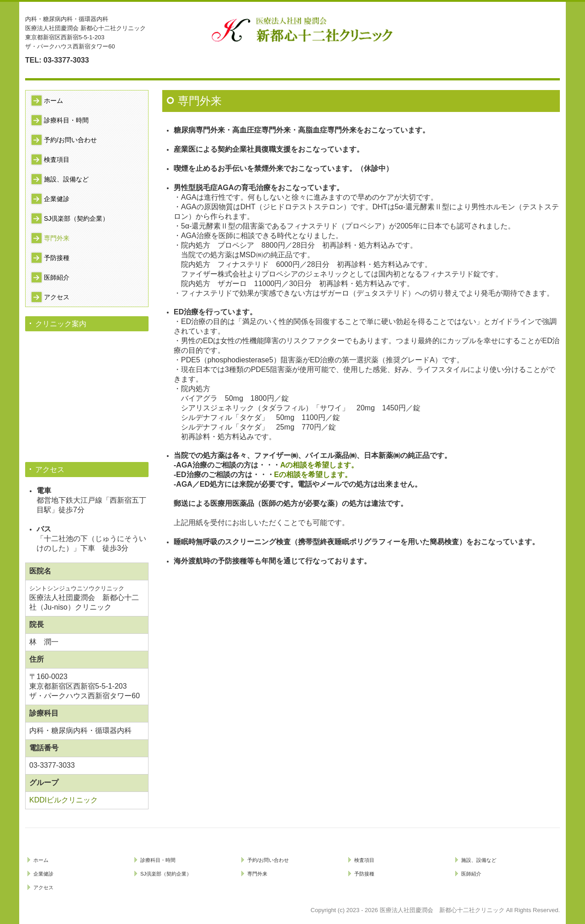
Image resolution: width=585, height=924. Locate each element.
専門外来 (57, 238)
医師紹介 (57, 277)
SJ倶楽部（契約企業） (76, 218)
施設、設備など (66, 179)
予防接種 (57, 258)
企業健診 (57, 199)
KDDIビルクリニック (64, 800)
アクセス (57, 297)
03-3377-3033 (66, 60)
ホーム (53, 101)
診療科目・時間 (66, 120)
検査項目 (57, 159)
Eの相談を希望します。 (313, 475)
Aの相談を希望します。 (319, 465)
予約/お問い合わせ (70, 140)
